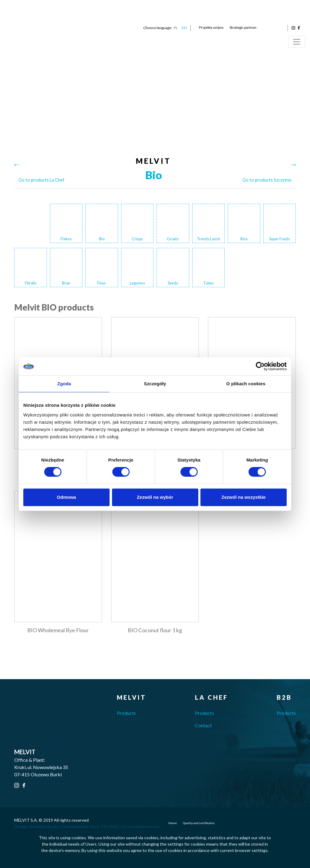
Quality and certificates (199, 823)
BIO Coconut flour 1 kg (155, 630)
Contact (203, 725)
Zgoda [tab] (64, 384)
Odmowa (66, 497)
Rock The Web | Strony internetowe (125, 826)
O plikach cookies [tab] (246, 384)
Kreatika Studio (44, 826)
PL (176, 28)
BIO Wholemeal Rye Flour (58, 630)
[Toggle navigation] (297, 42)
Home (173, 823)
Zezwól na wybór (155, 497)
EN (184, 28)
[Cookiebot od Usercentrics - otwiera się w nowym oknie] (260, 366)
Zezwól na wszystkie (244, 497)
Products (126, 713)
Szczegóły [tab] (155, 384)
